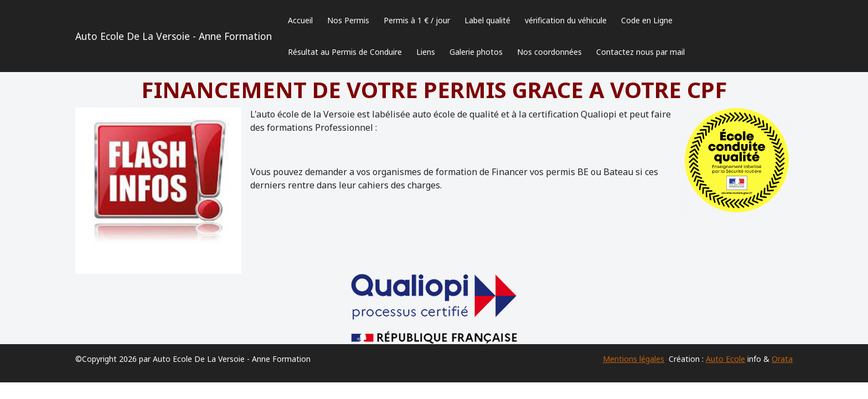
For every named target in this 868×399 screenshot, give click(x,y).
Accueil (300, 20)
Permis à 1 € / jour (417, 20)
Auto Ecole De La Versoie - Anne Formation (174, 36)
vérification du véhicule (566, 20)
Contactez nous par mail (640, 52)
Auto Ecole (725, 359)
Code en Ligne (647, 20)
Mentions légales (634, 359)
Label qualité (487, 20)
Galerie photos (476, 52)
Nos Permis (348, 20)
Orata (782, 359)
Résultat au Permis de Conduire (345, 52)
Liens (426, 52)
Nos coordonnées (549, 52)
